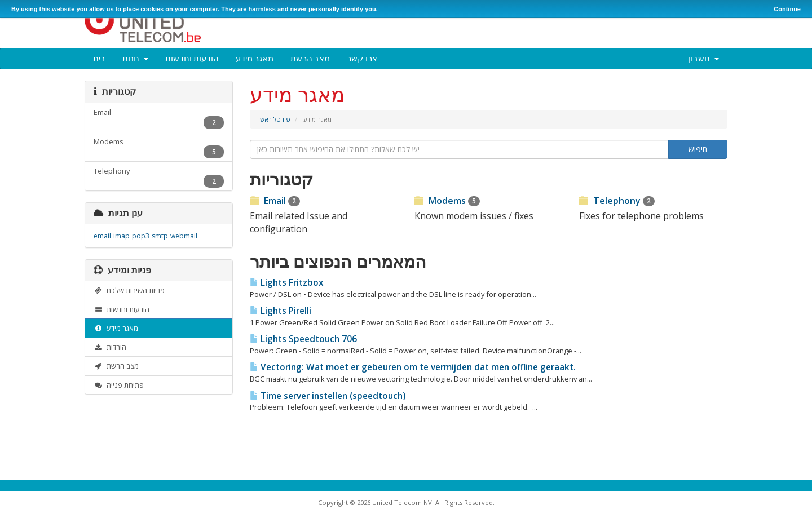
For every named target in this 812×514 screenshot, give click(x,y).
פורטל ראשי (274, 119)
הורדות (110, 347)
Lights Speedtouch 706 (303, 339)
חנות (135, 58)
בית (99, 58)
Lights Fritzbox (286, 283)
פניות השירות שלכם (129, 290)
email (102, 236)
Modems (447, 201)
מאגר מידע (255, 58)
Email (275, 201)
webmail (184, 236)
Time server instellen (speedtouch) (328, 396)
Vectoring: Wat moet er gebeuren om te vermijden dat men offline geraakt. (413, 367)
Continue (787, 9)
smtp (160, 236)
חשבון (704, 58)
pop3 (141, 236)
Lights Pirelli (281, 311)
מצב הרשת (310, 58)
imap (122, 236)
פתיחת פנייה (119, 385)
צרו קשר (362, 58)
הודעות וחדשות (192, 58)
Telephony (617, 201)
